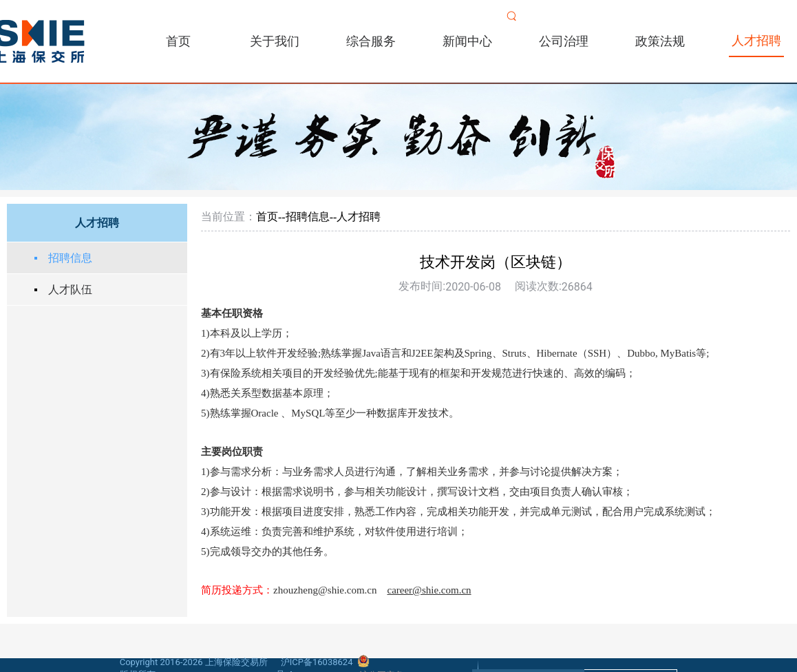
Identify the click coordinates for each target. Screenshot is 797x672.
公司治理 (564, 41)
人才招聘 (756, 40)
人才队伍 (70, 290)
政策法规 (660, 41)
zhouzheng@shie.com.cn (325, 590)
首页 (178, 41)
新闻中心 (467, 41)
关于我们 (275, 41)
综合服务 (371, 41)
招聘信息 (70, 258)
